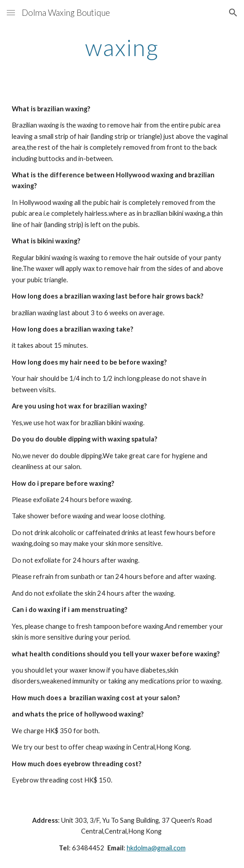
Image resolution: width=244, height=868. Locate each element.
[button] (11, 12)
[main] (122, 47)
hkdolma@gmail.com (156, 848)
